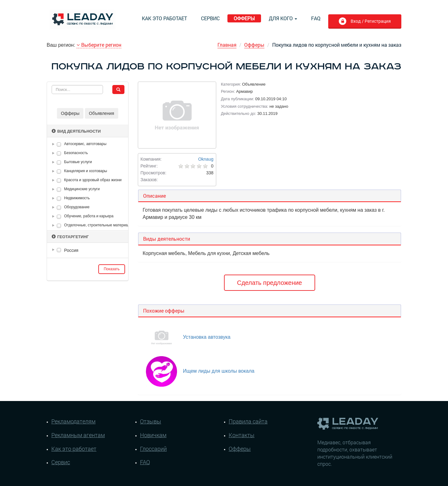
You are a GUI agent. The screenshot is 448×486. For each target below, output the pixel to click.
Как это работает (164, 18)
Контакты (242, 435)
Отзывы (151, 421)
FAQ (316, 18)
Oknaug (206, 159)
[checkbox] (59, 144)
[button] (54, 144)
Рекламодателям (73, 421)
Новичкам (153, 435)
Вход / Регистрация (370, 21)
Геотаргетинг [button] (70, 237)
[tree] (88, 250)
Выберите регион (99, 45)
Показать (112, 269)
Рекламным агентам (78, 435)
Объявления (102, 113)
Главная (227, 45)
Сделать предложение (270, 283)
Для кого (283, 18)
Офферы (244, 18)
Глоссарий (153, 449)
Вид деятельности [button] (76, 131)
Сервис (210, 18)
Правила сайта (248, 421)
